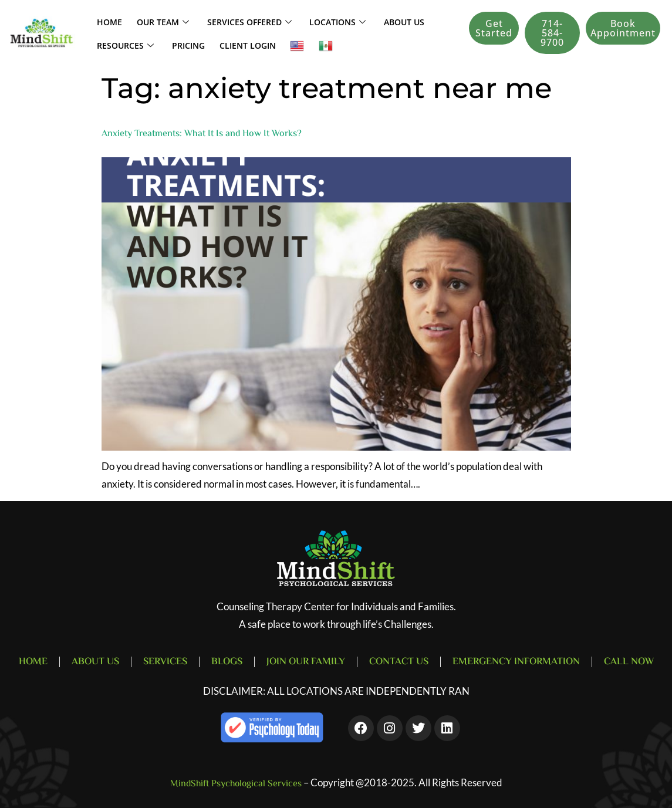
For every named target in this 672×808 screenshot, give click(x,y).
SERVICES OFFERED (236, 21)
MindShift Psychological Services (236, 784)
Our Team (155, 21)
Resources (122, 45)
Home (107, 21)
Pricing (180, 44)
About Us (381, 21)
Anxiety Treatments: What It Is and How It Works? (202, 134)
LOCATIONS (319, 21)
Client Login (234, 44)
